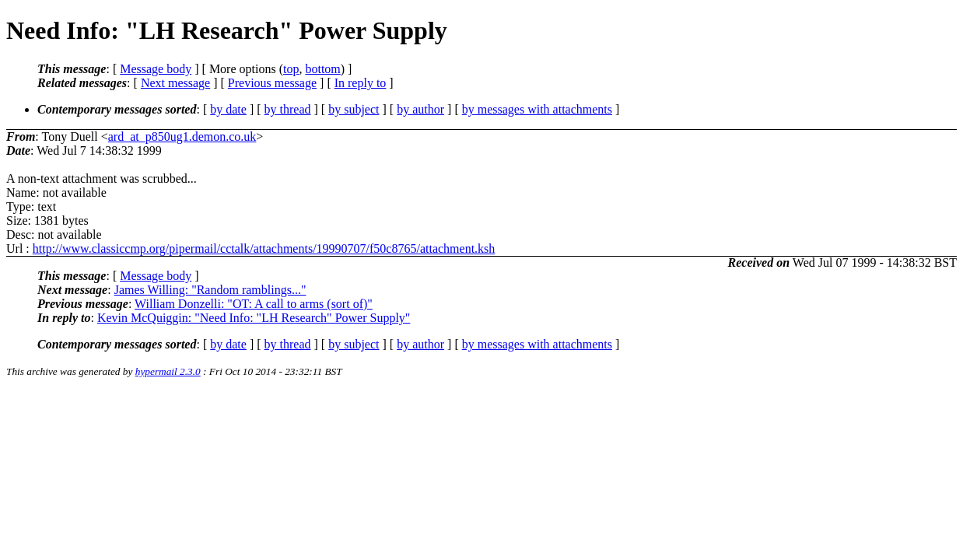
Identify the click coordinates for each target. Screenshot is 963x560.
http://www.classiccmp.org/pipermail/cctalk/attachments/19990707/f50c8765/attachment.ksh (264, 248)
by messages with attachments (537, 109)
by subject (354, 109)
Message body (156, 69)
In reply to (361, 83)
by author (420, 109)
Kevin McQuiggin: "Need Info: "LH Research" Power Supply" (254, 318)
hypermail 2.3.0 (168, 371)
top (291, 69)
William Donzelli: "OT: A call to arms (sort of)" (254, 304)
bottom (322, 69)
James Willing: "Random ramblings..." (210, 290)
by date (228, 109)
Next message (175, 83)
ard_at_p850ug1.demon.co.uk (182, 136)
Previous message (272, 83)
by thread (288, 109)
